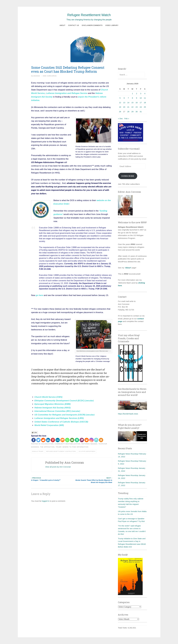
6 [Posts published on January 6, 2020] (124, 98)
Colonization (47, 443)
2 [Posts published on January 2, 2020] (137, 93)
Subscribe (128, 176)
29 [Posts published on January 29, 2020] (132, 112)
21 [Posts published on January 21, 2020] (128, 107)
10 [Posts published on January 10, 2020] (141, 98)
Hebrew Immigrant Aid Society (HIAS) (53, 407)
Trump (59, 446)
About (62, 25)
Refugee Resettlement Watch (89, 15)
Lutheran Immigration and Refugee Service (67, 93)
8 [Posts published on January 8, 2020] (132, 98)
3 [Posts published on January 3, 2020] (141, 93)
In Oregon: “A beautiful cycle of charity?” (51, 478)
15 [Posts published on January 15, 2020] (132, 103)
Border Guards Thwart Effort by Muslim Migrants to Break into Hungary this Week (92, 479)
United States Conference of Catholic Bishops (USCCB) (61, 421)
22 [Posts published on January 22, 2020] (132, 107)
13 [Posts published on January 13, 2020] (124, 103)
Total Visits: (123, 628)
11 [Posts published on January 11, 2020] (145, 98)
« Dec (120, 119)
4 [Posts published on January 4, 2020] (145, 93)
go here (39, 295)
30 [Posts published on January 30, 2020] (137, 112)
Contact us (74, 25)
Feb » (127, 119)
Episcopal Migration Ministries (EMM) (53, 403)
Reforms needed (89, 443)
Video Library (112, 25)
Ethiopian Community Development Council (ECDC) (60, 400)
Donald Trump (38, 450)
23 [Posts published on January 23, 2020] (137, 107)
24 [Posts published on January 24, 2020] (141, 107)
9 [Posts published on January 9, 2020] (137, 98)
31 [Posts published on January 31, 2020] (141, 112)
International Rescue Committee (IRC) (53, 410)
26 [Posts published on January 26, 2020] (120, 112)
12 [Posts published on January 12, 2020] (120, 103)
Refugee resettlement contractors (61, 450)
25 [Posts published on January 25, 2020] (145, 107)
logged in (46, 500)
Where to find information (75, 446)
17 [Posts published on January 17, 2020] (141, 103)
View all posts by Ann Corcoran (58, 466)
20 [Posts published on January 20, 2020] (124, 107)
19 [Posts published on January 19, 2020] (120, 107)
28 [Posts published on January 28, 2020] (128, 112)
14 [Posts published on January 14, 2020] (128, 103)
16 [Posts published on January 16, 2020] (137, 103)
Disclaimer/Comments (92, 25)
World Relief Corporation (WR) (49, 424)
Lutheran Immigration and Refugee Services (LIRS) (59, 417)
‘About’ (128, 268)
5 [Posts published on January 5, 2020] (120, 98)
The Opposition (47, 446)
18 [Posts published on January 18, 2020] (145, 103)
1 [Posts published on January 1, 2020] (132, 93)
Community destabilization (67, 443)
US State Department (87, 450)
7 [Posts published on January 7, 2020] (128, 98)
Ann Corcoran (50, 76)
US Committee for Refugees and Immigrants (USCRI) (60, 414)
